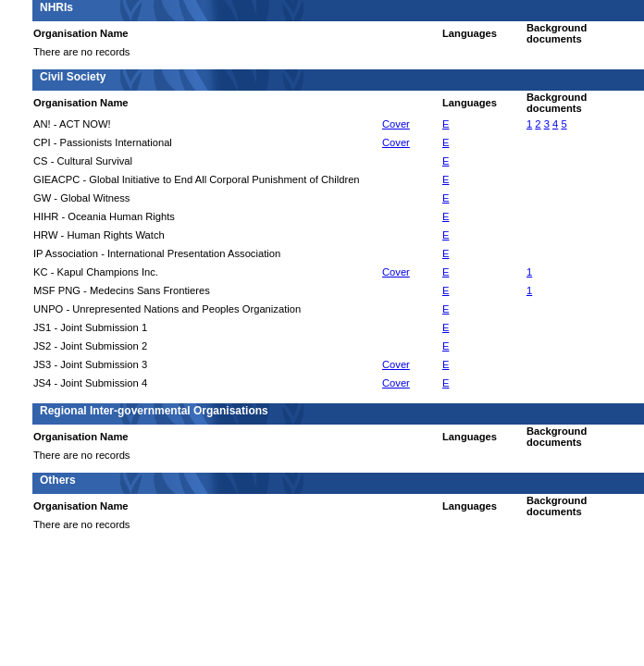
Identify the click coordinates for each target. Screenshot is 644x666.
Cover (396, 124)
